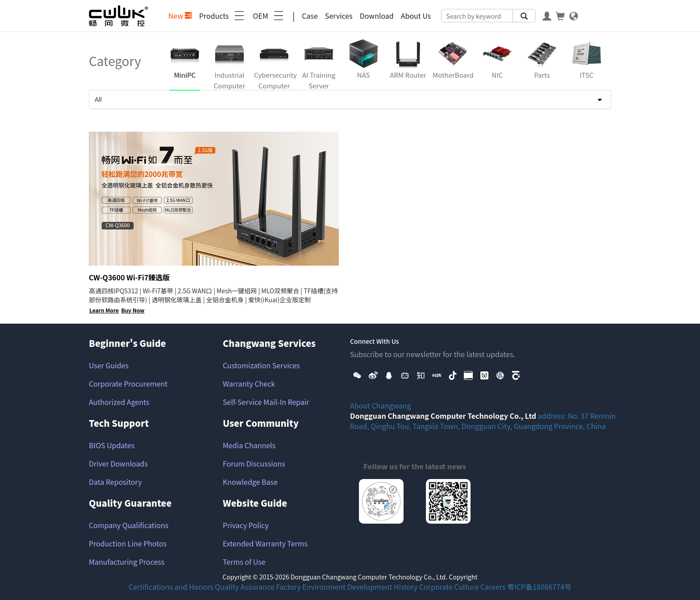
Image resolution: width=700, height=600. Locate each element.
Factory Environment (311, 587)
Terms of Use (244, 562)
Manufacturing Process (127, 562)
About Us (416, 16)
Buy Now (133, 310)
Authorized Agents (119, 402)
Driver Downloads (118, 463)
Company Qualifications (129, 525)
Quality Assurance (244, 587)
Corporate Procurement (128, 383)
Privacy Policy (246, 525)
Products (223, 16)
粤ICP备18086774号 (539, 587)
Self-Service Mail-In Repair (266, 402)
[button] (357, 375)
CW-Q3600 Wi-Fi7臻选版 (129, 277)
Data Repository (115, 482)
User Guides (109, 365)
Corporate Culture (449, 587)
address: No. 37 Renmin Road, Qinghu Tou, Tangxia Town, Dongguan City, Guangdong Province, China (483, 421)
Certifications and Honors (171, 587)
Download (377, 16)
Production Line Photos (128, 543)
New (180, 16)
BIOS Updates (112, 445)
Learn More (104, 310)
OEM (269, 16)
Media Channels (249, 445)
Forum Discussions (254, 463)
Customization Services (261, 365)
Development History (383, 587)
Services (339, 16)
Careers (493, 587)
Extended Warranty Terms (265, 543)
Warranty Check (249, 383)
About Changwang (381, 405)
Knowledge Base (250, 482)
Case (310, 16)
